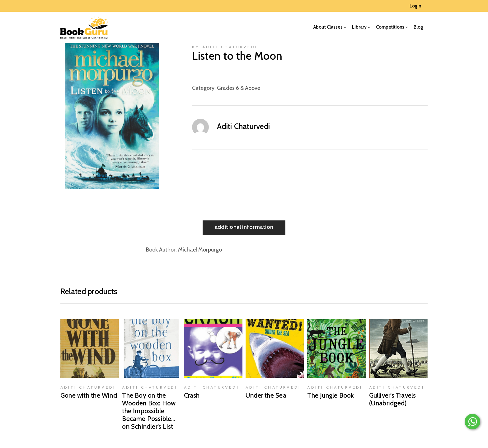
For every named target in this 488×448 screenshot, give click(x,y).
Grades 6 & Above (239, 88)
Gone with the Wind (89, 395)
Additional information (244, 227)
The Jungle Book (331, 395)
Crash (192, 395)
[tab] (244, 228)
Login (415, 6)
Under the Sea (266, 395)
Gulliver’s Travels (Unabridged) (393, 399)
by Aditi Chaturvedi (225, 47)
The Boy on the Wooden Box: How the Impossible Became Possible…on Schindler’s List (149, 411)
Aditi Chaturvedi (243, 126)
